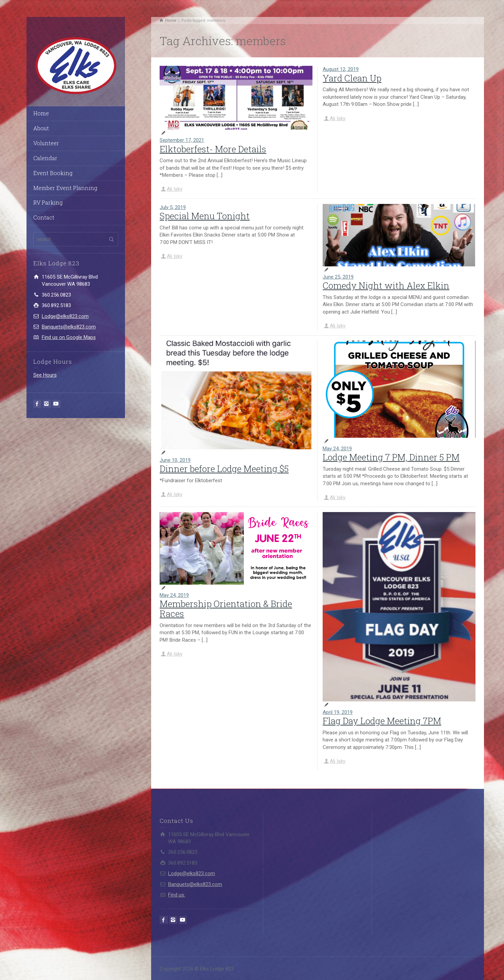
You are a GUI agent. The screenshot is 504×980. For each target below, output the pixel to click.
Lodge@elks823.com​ (65, 316)
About (41, 128)
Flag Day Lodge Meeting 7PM (382, 721)
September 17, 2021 (182, 140)
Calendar (45, 158)
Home (41, 113)
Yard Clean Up (352, 78)
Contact (44, 217)
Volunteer (46, 143)
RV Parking (48, 202)
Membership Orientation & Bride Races (226, 609)
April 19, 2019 (338, 712)
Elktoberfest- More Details (213, 149)
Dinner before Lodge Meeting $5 (224, 469)
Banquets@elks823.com (69, 327)
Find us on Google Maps (69, 337)
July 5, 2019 (173, 207)
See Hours (45, 375)
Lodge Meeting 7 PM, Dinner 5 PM (391, 457)
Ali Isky (175, 189)
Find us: (177, 895)
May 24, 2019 (337, 449)
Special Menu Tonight (205, 216)
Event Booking (53, 173)
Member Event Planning (65, 188)
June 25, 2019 (338, 277)
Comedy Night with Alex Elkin (386, 285)
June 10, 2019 (175, 460)
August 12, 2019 (341, 69)
